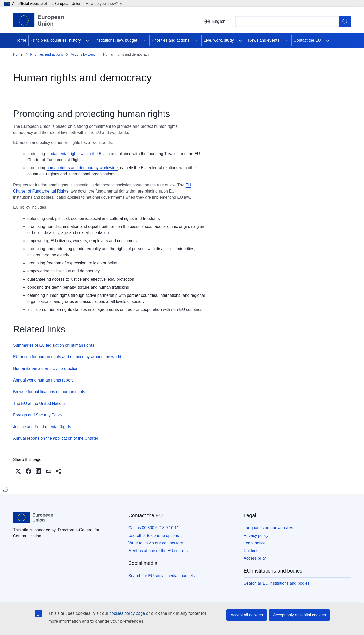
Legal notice (255, 543)
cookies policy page (127, 613)
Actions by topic (83, 54)
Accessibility (255, 558)
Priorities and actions (170, 40)
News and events (264, 40)
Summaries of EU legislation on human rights (54, 345)
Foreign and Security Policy (38, 415)
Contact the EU (308, 40)
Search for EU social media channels (162, 576)
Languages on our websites (268, 528)
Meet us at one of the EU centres (158, 551)
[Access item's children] (87, 40)
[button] (18, 471)
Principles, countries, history (56, 40)
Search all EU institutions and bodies (277, 583)
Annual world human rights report (43, 380)
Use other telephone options (154, 535)
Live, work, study (219, 40)
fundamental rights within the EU (75, 154)
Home (21, 40)
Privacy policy (256, 535)
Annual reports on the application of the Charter (56, 438)
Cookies (251, 551)
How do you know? (104, 3)
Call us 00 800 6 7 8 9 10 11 (154, 528)
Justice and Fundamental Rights (42, 427)
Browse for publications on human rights (49, 392)
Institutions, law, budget (116, 40)
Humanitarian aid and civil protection (46, 368)
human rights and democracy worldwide (82, 168)
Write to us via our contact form (156, 543)
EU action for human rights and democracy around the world (67, 357)
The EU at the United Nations (39, 403)
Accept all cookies (247, 615)
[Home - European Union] (39, 20)
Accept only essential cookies (299, 615)
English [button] (215, 22)
